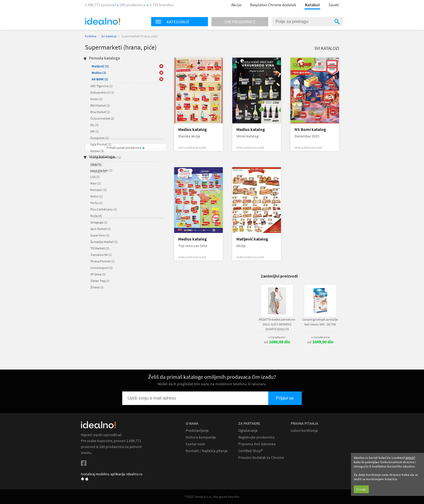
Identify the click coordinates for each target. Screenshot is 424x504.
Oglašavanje (248, 431)
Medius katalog (193, 129)
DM (95, 131)
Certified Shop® (250, 451)
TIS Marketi (100, 248)
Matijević (100, 66)
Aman (97, 99)
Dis (95, 125)
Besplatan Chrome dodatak (273, 5)
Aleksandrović (102, 92)
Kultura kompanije (201, 437)
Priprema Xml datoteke (257, 444)
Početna (91, 36)
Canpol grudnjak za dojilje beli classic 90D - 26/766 (320, 322)
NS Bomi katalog (310, 129)
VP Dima (98, 274)
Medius (99, 73)
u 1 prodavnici (277, 337)
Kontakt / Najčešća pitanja (207, 451)
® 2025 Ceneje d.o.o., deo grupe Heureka (212, 497)
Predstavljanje (197, 431)
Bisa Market (100, 112)
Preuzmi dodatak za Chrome (261, 458)
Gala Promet (101, 144)
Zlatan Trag (100, 281)
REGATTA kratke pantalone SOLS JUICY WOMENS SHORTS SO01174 (277, 324)
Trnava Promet (102, 261)
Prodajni (98, 171)
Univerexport (102, 268)
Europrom (100, 138)
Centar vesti (195, 444)
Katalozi (312, 5)
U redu (361, 489)
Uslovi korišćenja (304, 431)
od (277, 342)
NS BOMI (100, 79)
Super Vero (100, 235)
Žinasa (97, 287)
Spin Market (101, 229)
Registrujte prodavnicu (256, 437)
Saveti (334, 5)
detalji (410, 458)
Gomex (97, 151)
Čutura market (102, 118)
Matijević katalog (252, 239)
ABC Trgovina (102, 86)
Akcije (236, 5)
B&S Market (100, 105)
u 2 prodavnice (320, 337)
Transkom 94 (101, 255)
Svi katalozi (109, 36)
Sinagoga (99, 222)
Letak (96, 165)
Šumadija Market (104, 242)
